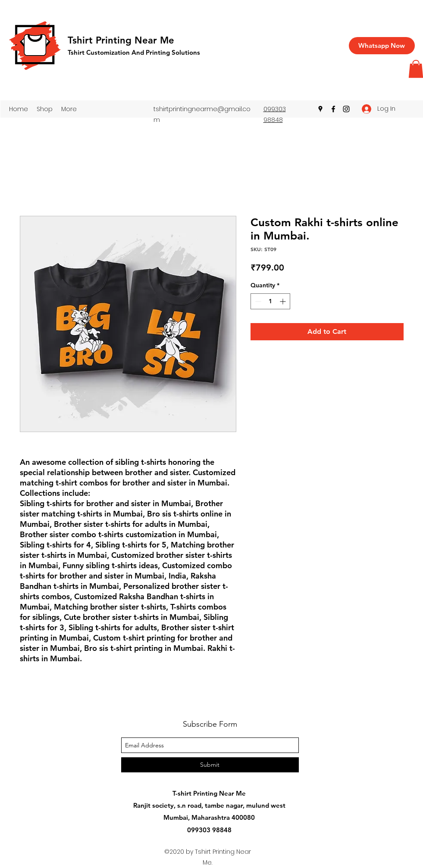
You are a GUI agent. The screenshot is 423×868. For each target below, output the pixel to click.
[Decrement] (257, 301)
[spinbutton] (270, 301)
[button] (45, 109)
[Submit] (210, 765)
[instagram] (346, 109)
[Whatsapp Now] (382, 46)
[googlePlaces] (320, 109)
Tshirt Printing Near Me (121, 40)
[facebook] (333, 109)
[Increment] (284, 301)
